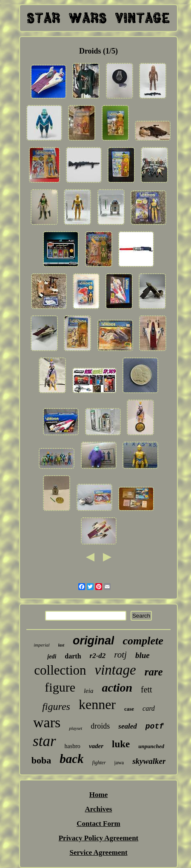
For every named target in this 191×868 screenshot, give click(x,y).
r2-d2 (98, 656)
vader (96, 746)
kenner (97, 704)
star (44, 741)
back (71, 759)
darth (73, 656)
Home (98, 795)
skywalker (149, 761)
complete (143, 641)
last (61, 645)
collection (60, 670)
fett (147, 689)
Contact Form (98, 824)
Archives (99, 809)
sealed (127, 726)
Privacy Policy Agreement (99, 838)
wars (47, 722)
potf (155, 726)
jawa (119, 763)
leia (89, 691)
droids (100, 726)
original (94, 641)
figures (56, 706)
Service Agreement (98, 852)
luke (121, 744)
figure (60, 687)
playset (76, 728)
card (149, 708)
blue (143, 655)
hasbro (73, 746)
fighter (99, 763)
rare (154, 672)
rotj (120, 655)
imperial (41, 645)
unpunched (151, 746)
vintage (115, 670)
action (117, 688)
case (129, 709)
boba (41, 760)
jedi (52, 657)
